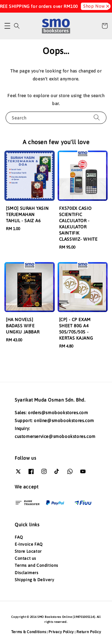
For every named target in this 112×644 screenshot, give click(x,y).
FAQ (19, 537)
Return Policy (89, 632)
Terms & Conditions (29, 632)
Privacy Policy (61, 632)
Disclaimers (27, 573)
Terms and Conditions (36, 565)
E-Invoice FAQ (29, 544)
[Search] (97, 118)
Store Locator (28, 551)
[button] (7, 26)
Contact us (25, 558)
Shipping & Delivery (34, 580)
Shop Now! (88, 6)
